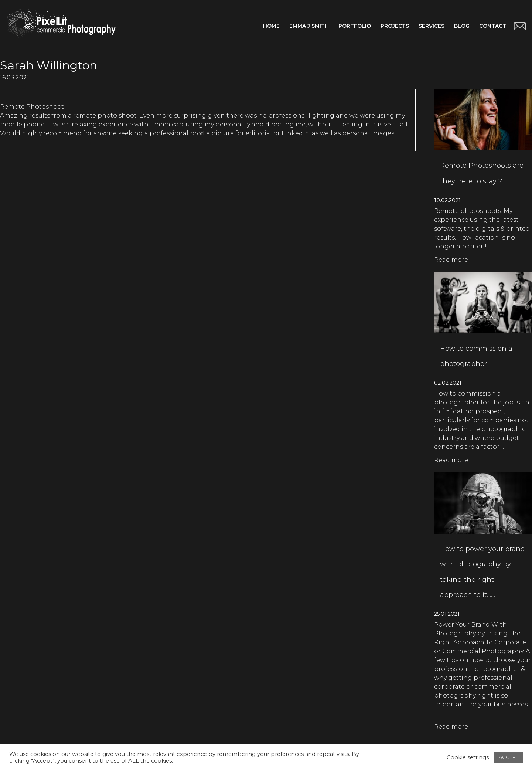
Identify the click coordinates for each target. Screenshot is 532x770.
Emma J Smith (309, 26)
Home (271, 26)
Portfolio (355, 26)
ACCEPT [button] (509, 757)
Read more (451, 260)
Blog (462, 26)
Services (432, 26)
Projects (395, 26)
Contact (493, 26)
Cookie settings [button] (468, 757)
